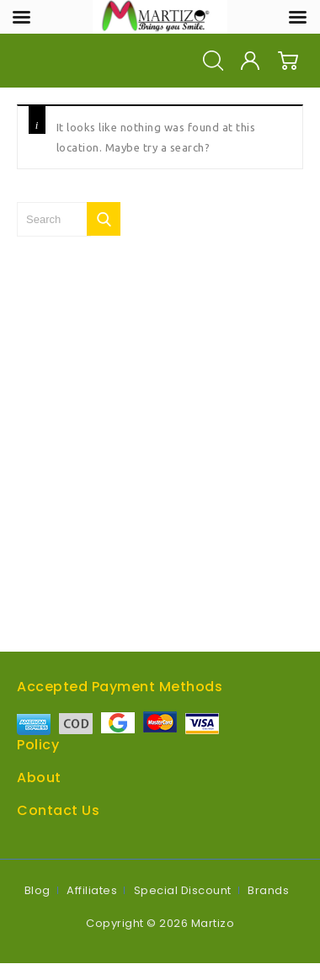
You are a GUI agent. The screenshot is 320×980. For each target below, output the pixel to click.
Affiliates (92, 890)
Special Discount (183, 890)
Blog (37, 890)
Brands (268, 890)
